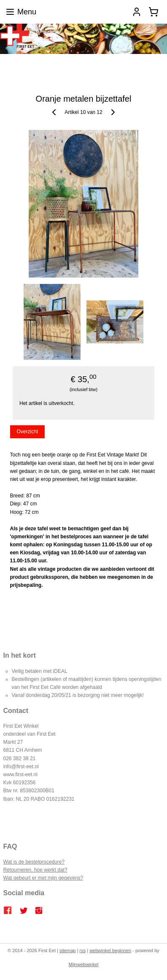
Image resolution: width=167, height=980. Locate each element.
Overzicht (27, 432)
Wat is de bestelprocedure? (34, 862)
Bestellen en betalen (136, 62)
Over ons (71, 71)
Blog (29, 62)
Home (11, 62)
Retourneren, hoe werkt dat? (35, 870)
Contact (97, 71)
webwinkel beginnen (110, 950)
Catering (97, 62)
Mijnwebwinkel (84, 964)
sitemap (68, 950)
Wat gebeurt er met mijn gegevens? (43, 878)
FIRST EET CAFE (61, 62)
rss (82, 950)
